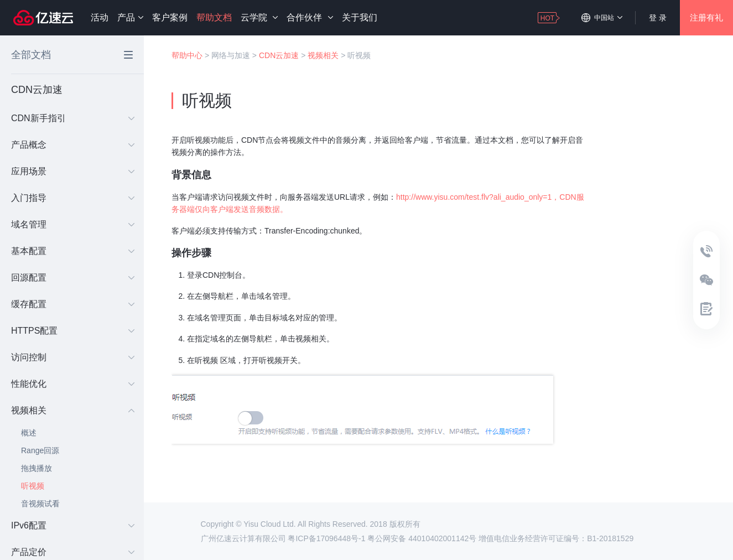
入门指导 (73, 198)
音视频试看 (40, 504)
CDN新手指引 (73, 118)
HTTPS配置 (73, 331)
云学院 (259, 17)
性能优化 (73, 384)
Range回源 (40, 450)
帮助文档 (214, 17)
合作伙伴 (310, 17)
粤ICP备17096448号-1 (326, 538)
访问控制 (73, 357)
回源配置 (73, 278)
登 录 (658, 18)
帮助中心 (187, 55)
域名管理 (73, 224)
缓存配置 (73, 304)
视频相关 (73, 410)
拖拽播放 (37, 468)
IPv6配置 (73, 525)
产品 (130, 17)
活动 (100, 17)
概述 (29, 433)
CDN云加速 (279, 55)
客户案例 (170, 17)
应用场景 (73, 171)
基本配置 (73, 251)
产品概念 (73, 145)
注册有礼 (706, 17)
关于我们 (360, 17)
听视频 (33, 486)
